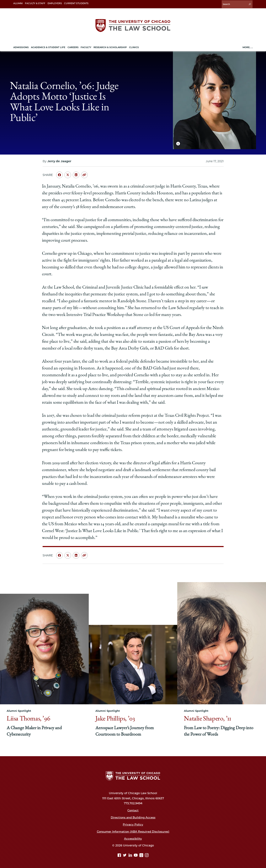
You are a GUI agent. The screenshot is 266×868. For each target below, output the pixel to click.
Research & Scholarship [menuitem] (110, 47)
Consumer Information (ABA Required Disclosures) (133, 831)
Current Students (76, 3)
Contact (133, 810)
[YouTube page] (136, 855)
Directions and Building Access (133, 817)
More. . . (248, 47)
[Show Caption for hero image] (178, 143)
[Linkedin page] (131, 855)
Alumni (18, 3)
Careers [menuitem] (73, 47)
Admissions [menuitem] (21, 47)
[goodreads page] (142, 855)
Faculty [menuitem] (86, 47)
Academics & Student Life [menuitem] (48, 47)
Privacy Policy (133, 824)
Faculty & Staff (35, 3)
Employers (55, 3)
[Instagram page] (147, 855)
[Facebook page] (120, 855)
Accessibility (133, 838)
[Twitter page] (125, 855)
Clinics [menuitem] (134, 47)
